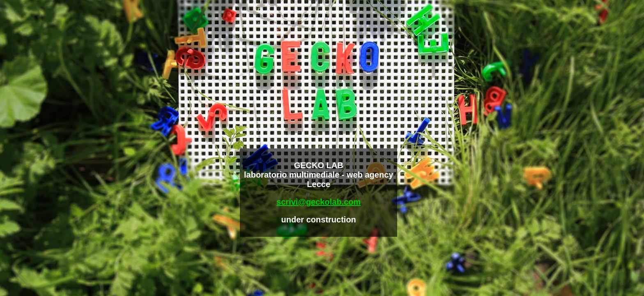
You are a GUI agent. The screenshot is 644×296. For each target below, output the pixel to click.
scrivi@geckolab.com (319, 202)
